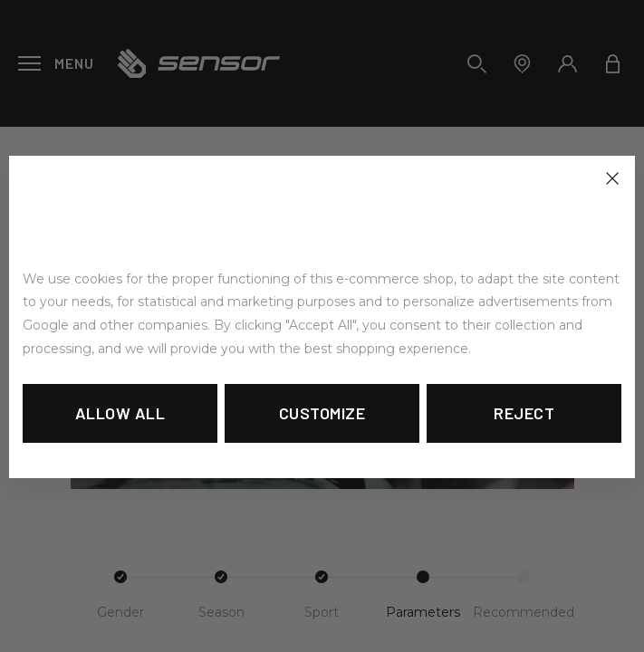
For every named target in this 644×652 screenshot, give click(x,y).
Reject (524, 413)
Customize (322, 413)
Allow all (120, 413)
